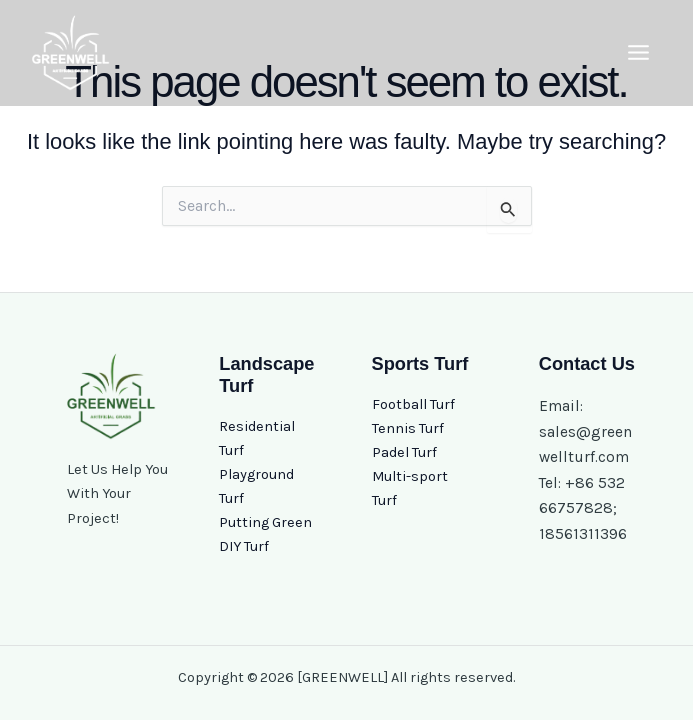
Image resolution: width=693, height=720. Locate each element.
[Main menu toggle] (638, 53)
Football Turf (413, 404)
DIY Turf (244, 546)
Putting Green (265, 522)
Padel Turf (404, 452)
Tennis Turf (408, 428)
